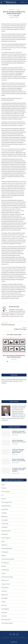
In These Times (5, 524)
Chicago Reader (5, 588)
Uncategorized (11, 9)
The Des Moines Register (7, 623)
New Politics (4, 616)
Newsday (4, 566)
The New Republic (6, 492)
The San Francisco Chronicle (8, 559)
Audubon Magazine (6, 538)
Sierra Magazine (5, 609)
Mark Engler (17, 15)
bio (23, 418)
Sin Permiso (4, 591)
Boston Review (5, 509)
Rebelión (4, 556)
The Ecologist (4, 598)
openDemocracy (5, 570)
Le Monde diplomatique (7, 548)
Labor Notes (4, 612)
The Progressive (5, 563)
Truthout (3, 573)
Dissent (21, 410)
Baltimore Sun (5, 595)
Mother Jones (5, 545)
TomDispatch (4, 527)
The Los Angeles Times (7, 502)
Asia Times (4, 605)
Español (18, 9)
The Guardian (5, 520)
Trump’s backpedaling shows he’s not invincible (19, 460)
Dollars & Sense (5, 580)
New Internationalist (6, 531)
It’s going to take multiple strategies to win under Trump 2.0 (19, 470)
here (7, 420)
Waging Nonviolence (6, 506)
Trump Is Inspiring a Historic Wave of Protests (19, 441)
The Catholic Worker (6, 620)
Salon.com (4, 499)
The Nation (4, 488)
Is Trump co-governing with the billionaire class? (19, 432)
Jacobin (3, 541)
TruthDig (3, 602)
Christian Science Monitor (7, 577)
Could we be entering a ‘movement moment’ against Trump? (18, 451)
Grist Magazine (5, 552)
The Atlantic (4, 513)
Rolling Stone (4, 516)
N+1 (2, 495)
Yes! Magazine (5, 534)
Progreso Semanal (6, 584)
